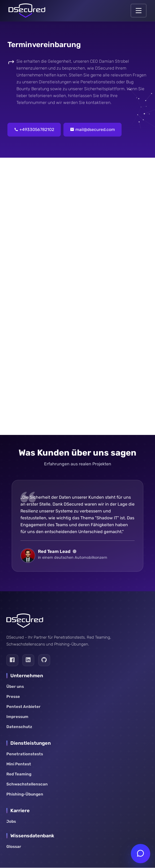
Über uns (15, 687)
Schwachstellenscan (27, 784)
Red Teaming (19, 774)
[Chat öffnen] (141, 854)
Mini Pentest (19, 764)
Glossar (14, 847)
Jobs (11, 822)
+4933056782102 (34, 130)
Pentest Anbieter (23, 707)
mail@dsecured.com (93, 130)
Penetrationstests (25, 754)
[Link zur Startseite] (27, 11)
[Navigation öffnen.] (139, 11)
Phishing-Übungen (25, 794)
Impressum (17, 717)
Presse (13, 697)
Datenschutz (19, 727)
